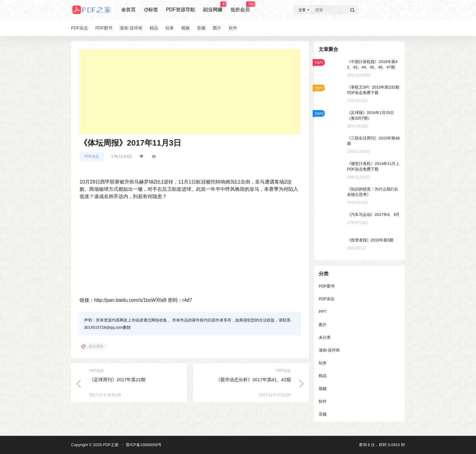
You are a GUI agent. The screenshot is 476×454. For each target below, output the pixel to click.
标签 (151, 10)
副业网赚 (213, 7)
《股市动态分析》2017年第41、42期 (253, 380)
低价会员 (240, 7)
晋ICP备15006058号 (144, 445)
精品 (323, 376)
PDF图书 (327, 286)
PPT (323, 312)
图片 (323, 325)
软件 (323, 401)
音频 (323, 414)
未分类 (325, 337)
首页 (128, 10)
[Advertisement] (190, 92)
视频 (323, 389)
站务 (323, 363)
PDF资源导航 (181, 10)
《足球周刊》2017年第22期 (117, 380)
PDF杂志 (92, 156)
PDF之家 (110, 445)
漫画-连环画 (329, 350)
